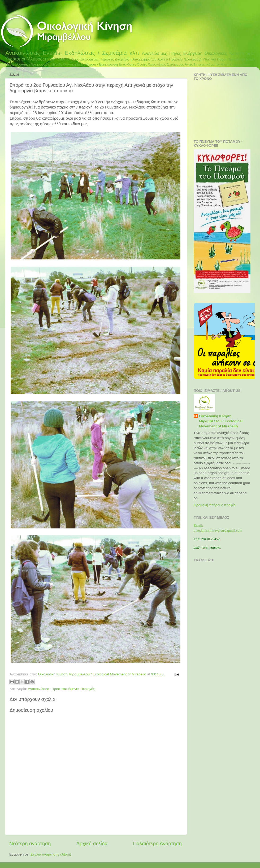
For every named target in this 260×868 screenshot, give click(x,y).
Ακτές (189, 64)
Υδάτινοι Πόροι (215, 59)
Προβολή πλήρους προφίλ (214, 505)
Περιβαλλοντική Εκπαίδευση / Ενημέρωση (85, 64)
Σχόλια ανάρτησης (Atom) (51, 854)
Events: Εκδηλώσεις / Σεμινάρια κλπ (91, 53)
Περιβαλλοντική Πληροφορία (28, 64)
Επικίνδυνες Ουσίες (133, 64)
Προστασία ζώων (241, 59)
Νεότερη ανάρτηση (30, 843)
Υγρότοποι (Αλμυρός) (26, 59)
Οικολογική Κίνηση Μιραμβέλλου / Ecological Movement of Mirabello (221, 421)
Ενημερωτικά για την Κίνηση (212, 64)
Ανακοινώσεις (23, 53)
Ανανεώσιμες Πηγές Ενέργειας (172, 53)
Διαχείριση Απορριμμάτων (136, 59)
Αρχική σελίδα (92, 843)
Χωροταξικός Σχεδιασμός (166, 64)
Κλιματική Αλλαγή (241, 64)
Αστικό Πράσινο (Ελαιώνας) (179, 59)
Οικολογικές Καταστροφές (230, 53)
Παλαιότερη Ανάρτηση (157, 843)
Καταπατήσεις (58, 59)
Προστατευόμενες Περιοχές (92, 59)
